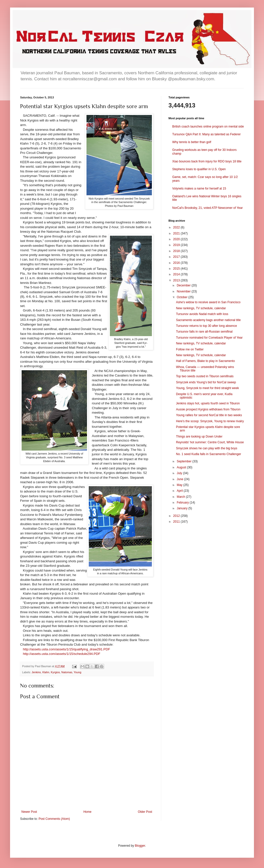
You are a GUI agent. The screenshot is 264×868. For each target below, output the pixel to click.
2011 (177, 522)
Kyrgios (55, 672)
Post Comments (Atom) (54, 819)
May (180, 485)
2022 (177, 227)
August (182, 467)
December (184, 285)
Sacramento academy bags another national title (208, 320)
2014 (177, 274)
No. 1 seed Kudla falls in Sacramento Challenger (209, 454)
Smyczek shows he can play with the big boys (207, 448)
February (183, 503)
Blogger (140, 846)
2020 (177, 239)
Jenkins (36, 672)
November (184, 291)
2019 (177, 245)
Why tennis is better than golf (192, 142)
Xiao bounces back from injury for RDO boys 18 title (207, 161)
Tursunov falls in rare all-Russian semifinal (204, 332)
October (183, 297)
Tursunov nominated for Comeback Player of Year (209, 338)
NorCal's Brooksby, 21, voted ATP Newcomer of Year (207, 208)
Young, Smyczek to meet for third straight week (207, 388)
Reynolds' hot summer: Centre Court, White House (210, 442)
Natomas (67, 672)
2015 (177, 269)
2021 (177, 233)
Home (87, 812)
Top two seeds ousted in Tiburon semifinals (205, 376)
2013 (177, 280)
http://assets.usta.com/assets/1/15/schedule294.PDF (62, 654)
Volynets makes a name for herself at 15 (199, 189)
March (181, 497)
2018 (177, 251)
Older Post (145, 812)
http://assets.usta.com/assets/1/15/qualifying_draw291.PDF (67, 649)
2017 (177, 257)
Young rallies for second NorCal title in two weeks (209, 415)
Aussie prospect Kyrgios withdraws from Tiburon (208, 409)
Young (77, 672)
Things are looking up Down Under (199, 437)
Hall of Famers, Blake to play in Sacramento (205, 361)
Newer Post (29, 812)
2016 (177, 263)
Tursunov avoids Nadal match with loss (202, 314)
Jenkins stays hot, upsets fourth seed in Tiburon (208, 403)
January (183, 508)
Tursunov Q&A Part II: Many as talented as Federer (206, 134)
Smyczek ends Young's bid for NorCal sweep (206, 382)
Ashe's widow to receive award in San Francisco (208, 302)
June (180, 479)
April (180, 491)
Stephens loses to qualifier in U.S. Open (199, 169)
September (185, 461)
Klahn (46, 672)
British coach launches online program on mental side (208, 127)
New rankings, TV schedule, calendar (201, 308)
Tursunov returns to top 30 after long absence (206, 326)
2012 (177, 516)
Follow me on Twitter (190, 349)
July (180, 473)
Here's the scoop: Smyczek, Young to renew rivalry (210, 421)
